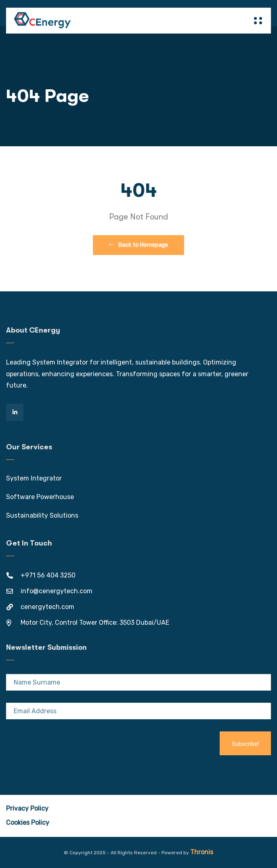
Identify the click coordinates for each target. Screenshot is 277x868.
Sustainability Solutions (42, 515)
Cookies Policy (28, 823)
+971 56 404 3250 (48, 575)
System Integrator (34, 478)
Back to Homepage (138, 245)
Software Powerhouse (40, 497)
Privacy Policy (27, 808)
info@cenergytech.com (57, 591)
